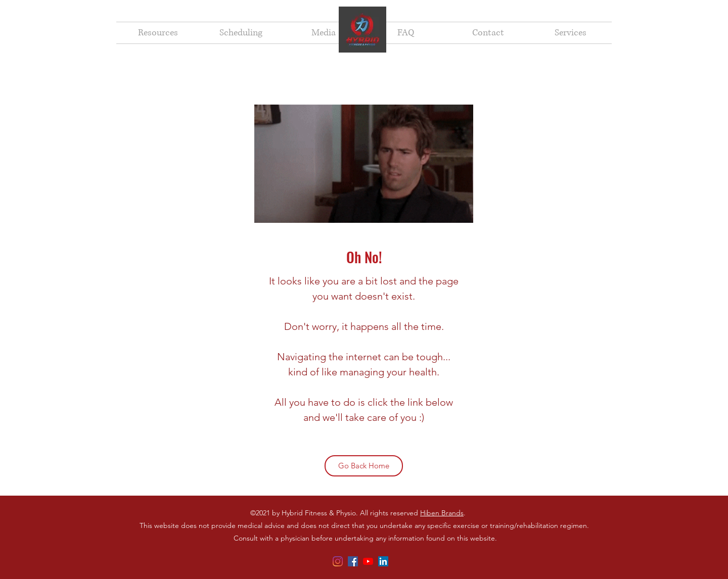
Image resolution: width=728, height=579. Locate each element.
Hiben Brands (442, 513)
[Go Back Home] (364, 466)
